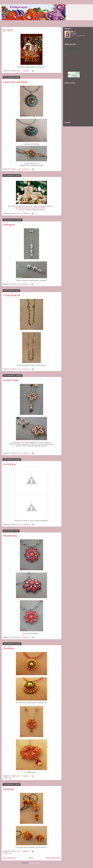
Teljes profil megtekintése (78, 36)
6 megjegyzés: (26, 453)
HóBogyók (9, 225)
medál (10, 778)
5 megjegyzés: (26, 776)
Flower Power (11, 380)
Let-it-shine (9, 464)
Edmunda (8, 789)
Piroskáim (9, 648)
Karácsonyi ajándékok (15, 82)
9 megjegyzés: (25, 284)
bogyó (10, 853)
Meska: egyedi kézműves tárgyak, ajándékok (74, 49)
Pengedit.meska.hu (74, 70)
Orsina (23, 442)
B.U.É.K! (8, 30)
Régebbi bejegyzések (53, 858)
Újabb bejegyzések (9, 858)
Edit (74, 32)
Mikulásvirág (10, 536)
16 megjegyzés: (26, 637)
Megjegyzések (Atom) (35, 863)
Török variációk (12, 295)
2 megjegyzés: (26, 169)
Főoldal (31, 858)
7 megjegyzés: (26, 71)
